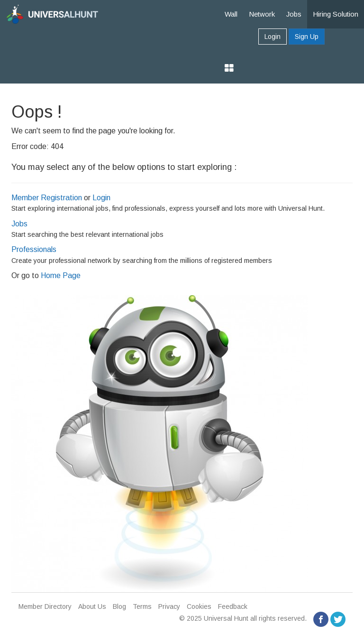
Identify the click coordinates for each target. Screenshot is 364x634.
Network (262, 14)
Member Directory (45, 606)
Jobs (294, 14)
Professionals (34, 249)
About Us (92, 606)
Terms (142, 606)
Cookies (199, 606)
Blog (119, 606)
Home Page (61, 275)
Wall (231, 14)
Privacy (169, 606)
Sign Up (307, 37)
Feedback (233, 606)
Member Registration (47, 198)
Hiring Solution (336, 14)
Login (273, 37)
